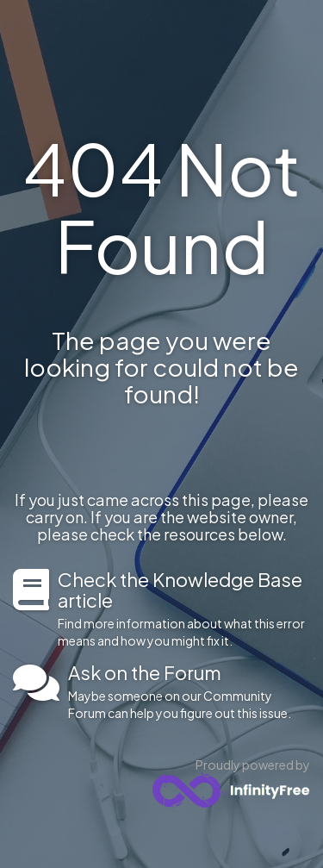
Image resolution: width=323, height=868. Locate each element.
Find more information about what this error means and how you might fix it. (184, 609)
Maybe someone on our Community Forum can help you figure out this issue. (189, 691)
